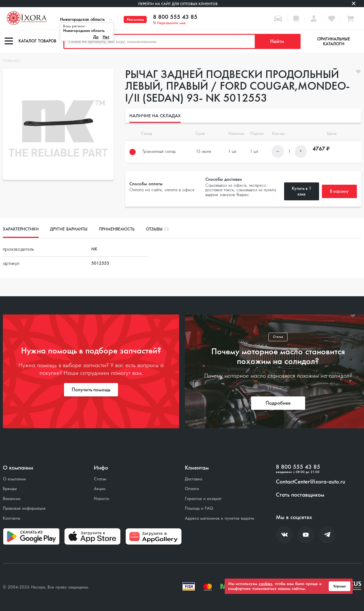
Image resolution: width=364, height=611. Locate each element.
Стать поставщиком (300, 495)
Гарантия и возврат (203, 499)
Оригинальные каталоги (334, 41)
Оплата (192, 489)
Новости (102, 499)
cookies (265, 584)
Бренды (10, 489)
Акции (100, 489)
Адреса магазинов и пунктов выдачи (220, 518)
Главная (10, 61)
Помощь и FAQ (199, 508)
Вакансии (12, 499)
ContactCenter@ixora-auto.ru (311, 482)
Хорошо (340, 586)
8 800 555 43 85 (175, 17)
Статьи (100, 479)
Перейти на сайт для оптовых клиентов (178, 4)
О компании (14, 479)
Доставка (194, 479)
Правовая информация (24, 508)
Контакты (12, 518)
